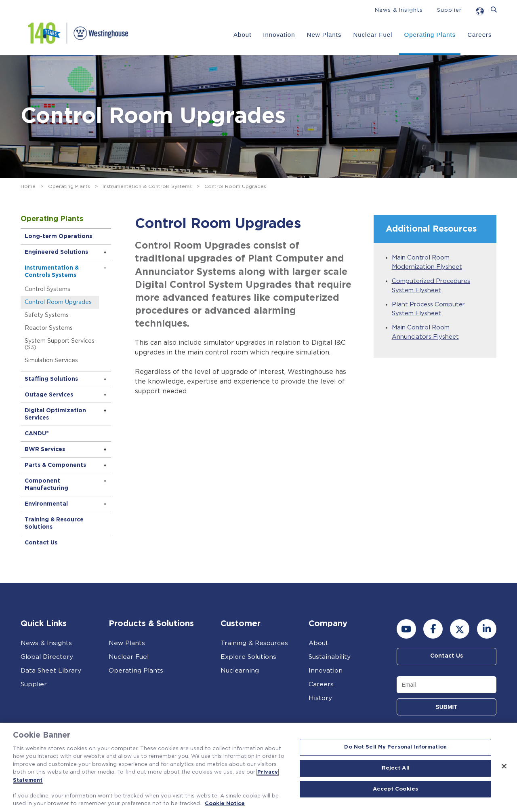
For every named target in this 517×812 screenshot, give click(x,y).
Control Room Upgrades (59, 302)
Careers (479, 35)
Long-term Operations (59, 236)
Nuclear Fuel (373, 35)
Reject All (396, 768)
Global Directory (47, 657)
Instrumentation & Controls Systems (147, 186)
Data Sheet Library (51, 671)
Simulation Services (52, 361)
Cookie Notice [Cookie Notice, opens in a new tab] (225, 804)
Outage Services (50, 395)
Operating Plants (430, 35)
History (320, 698)
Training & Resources (254, 643)
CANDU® (38, 434)
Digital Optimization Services (56, 414)
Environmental (47, 504)
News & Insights (399, 10)
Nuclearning (240, 671)
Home (28, 186)
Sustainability (330, 657)
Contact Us (42, 543)
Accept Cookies (395, 789)
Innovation (279, 35)
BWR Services (46, 449)
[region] (258, 767)
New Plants (324, 35)
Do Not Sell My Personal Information (395, 748)
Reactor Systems (49, 328)
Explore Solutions (249, 657)
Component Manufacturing (47, 485)
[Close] (504, 766)
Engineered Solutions (57, 252)
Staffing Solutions (52, 379)
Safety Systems (47, 315)
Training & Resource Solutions (55, 523)
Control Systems (48, 289)
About (242, 35)
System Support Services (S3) (60, 344)
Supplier (449, 10)
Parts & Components (56, 465)
